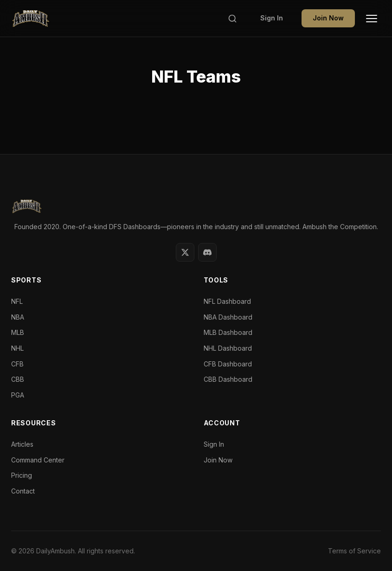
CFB (17, 364)
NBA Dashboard (228, 317)
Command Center (38, 460)
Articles (22, 444)
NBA (18, 317)
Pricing (22, 475)
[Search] (232, 19)
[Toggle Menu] (372, 19)
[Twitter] (185, 252)
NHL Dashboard (228, 348)
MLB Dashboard (228, 332)
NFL (17, 301)
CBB (18, 379)
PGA (18, 395)
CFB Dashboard (228, 364)
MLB (18, 332)
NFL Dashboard (227, 301)
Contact (23, 491)
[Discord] (207, 252)
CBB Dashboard (228, 379)
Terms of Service (354, 551)
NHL (17, 348)
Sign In (272, 18)
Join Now (328, 18)
